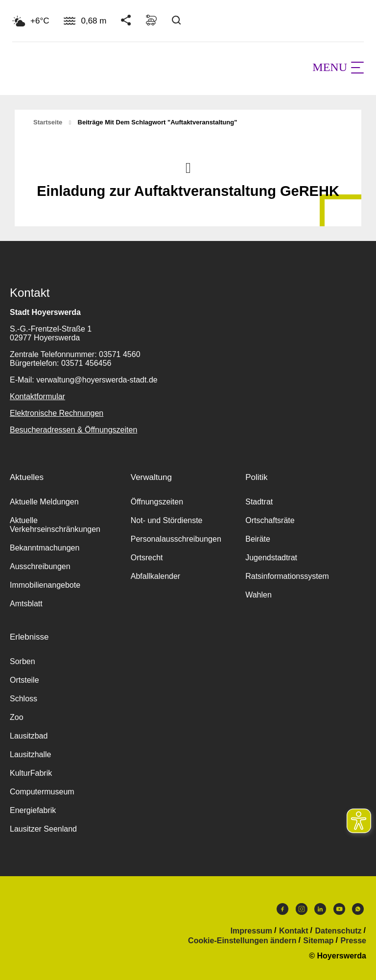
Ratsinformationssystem (287, 576)
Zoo (17, 717)
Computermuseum (42, 792)
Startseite (48, 122)
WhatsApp (358, 909)
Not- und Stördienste (167, 520)
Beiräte (258, 539)
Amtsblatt (26, 604)
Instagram (302, 909)
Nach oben (188, 167)
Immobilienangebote (45, 585)
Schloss (23, 699)
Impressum (251, 931)
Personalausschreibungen (176, 539)
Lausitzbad (29, 736)
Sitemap (318, 941)
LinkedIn (320, 909)
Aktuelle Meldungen (44, 502)
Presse (354, 941)
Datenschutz (338, 931)
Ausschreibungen (40, 566)
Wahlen (258, 595)
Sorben (23, 661)
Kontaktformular (37, 396)
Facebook (282, 909)
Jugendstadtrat (271, 558)
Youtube (339, 909)
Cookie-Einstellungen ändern (242, 941)
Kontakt (294, 931)
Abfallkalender (155, 576)
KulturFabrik (31, 773)
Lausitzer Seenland (43, 829)
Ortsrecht (147, 558)
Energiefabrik (33, 810)
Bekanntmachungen (45, 548)
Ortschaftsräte (270, 520)
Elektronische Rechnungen (57, 413)
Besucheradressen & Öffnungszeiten (73, 430)
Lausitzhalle (31, 754)
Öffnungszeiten (157, 502)
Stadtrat (259, 502)
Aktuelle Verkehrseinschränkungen (55, 525)
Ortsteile (24, 680)
